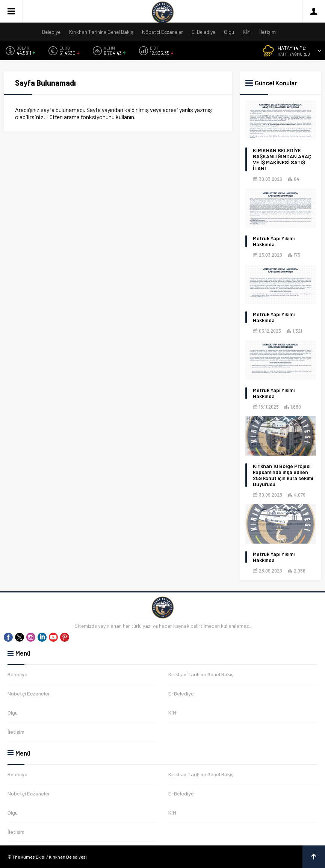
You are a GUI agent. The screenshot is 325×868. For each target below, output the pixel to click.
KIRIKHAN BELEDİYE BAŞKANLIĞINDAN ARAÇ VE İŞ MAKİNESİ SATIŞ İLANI (282, 159)
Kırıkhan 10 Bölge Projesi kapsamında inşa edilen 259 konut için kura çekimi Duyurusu (283, 475)
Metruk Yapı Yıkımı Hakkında (274, 241)
